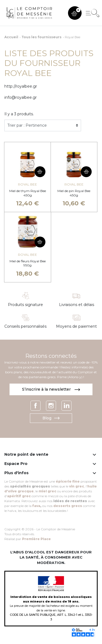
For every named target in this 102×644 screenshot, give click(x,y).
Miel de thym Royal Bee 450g (28, 193)
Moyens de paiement (76, 326)
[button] (75, 13)
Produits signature (25, 305)
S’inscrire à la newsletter (51, 389)
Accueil (11, 37)
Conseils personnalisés (25, 326)
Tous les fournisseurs (41, 37)
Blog (51, 418)
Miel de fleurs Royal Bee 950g (28, 263)
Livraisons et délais (77, 305)
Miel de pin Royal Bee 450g (74, 193)
